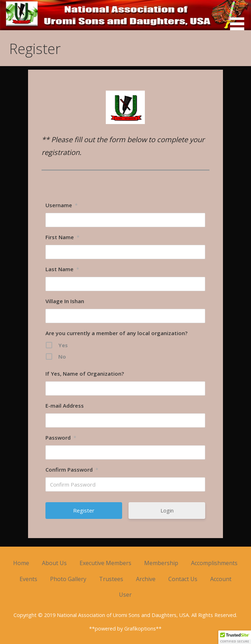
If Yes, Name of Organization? (85, 374)
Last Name (62, 269)
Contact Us (183, 579)
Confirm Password (72, 469)
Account (221, 579)
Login (167, 510)
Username (62, 205)
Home (21, 563)
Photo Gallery (68, 579)
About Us (54, 563)
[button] (240, 16)
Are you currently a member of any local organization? (116, 333)
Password (61, 438)
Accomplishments (214, 563)
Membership (161, 563)
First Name (62, 237)
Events (28, 579)
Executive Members (105, 563)
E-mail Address (65, 406)
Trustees (111, 579)
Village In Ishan (65, 301)
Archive (146, 579)
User (125, 595)
